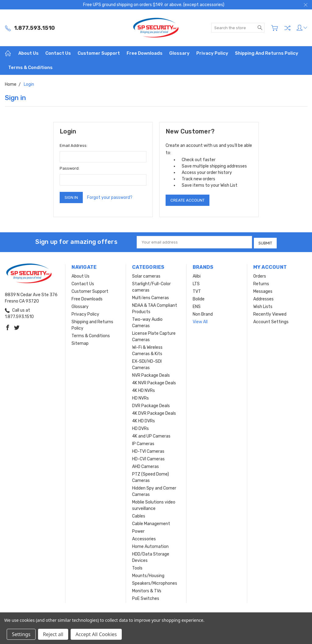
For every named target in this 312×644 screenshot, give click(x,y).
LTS (196, 283)
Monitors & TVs (147, 590)
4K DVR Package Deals (154, 412)
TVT (197, 290)
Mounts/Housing (148, 575)
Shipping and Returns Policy (267, 53)
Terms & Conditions (30, 68)
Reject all (53, 634)
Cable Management (151, 523)
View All (200, 321)
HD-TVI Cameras (148, 450)
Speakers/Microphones (155, 582)
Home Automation (150, 545)
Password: (70, 168)
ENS (197, 305)
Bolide (199, 298)
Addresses (263, 298)
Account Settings (271, 321)
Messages (263, 290)
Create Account (188, 200)
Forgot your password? (110, 197)
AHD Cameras (145, 465)
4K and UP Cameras (151, 435)
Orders (260, 275)
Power (138, 530)
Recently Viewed (270, 313)
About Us (28, 53)
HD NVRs (140, 397)
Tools (137, 567)
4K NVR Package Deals (154, 382)
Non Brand (203, 313)
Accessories (144, 538)
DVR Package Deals (151, 405)
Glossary (179, 53)
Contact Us (58, 53)
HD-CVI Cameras (148, 458)
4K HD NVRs (144, 389)
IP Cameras (143, 443)
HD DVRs (140, 427)
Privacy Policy (212, 53)
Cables (139, 515)
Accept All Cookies (96, 634)
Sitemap (80, 342)
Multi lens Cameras (151, 297)
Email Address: (74, 145)
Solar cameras (146, 275)
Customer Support (99, 53)
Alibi (197, 275)
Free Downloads (145, 53)
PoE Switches (146, 597)
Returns (261, 283)
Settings (21, 634)
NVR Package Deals (151, 374)
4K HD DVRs (144, 420)
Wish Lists (263, 305)
